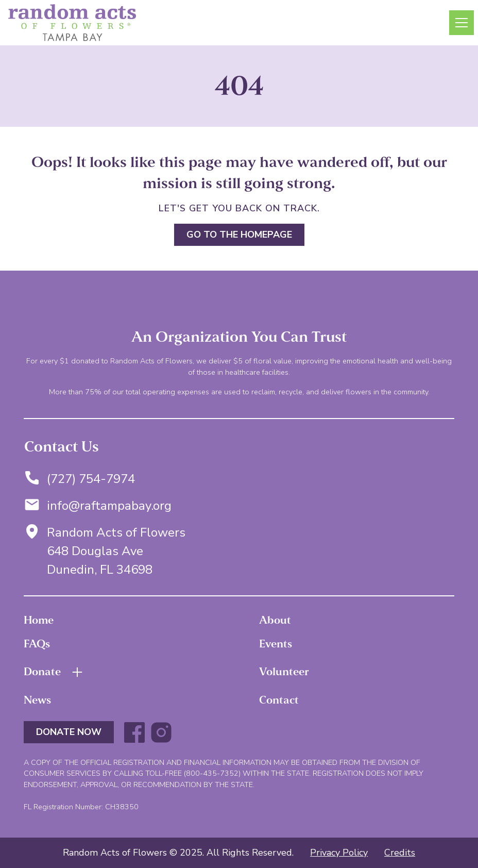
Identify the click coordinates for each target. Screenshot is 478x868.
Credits (400, 853)
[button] (459, 23)
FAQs (37, 644)
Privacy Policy (339, 853)
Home (39, 620)
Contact (279, 700)
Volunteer (284, 672)
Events (276, 644)
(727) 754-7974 (91, 479)
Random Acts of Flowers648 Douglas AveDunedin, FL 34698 (116, 551)
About (275, 620)
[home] (72, 23)
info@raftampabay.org (109, 506)
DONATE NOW (69, 732)
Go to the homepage (239, 235)
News (37, 700)
